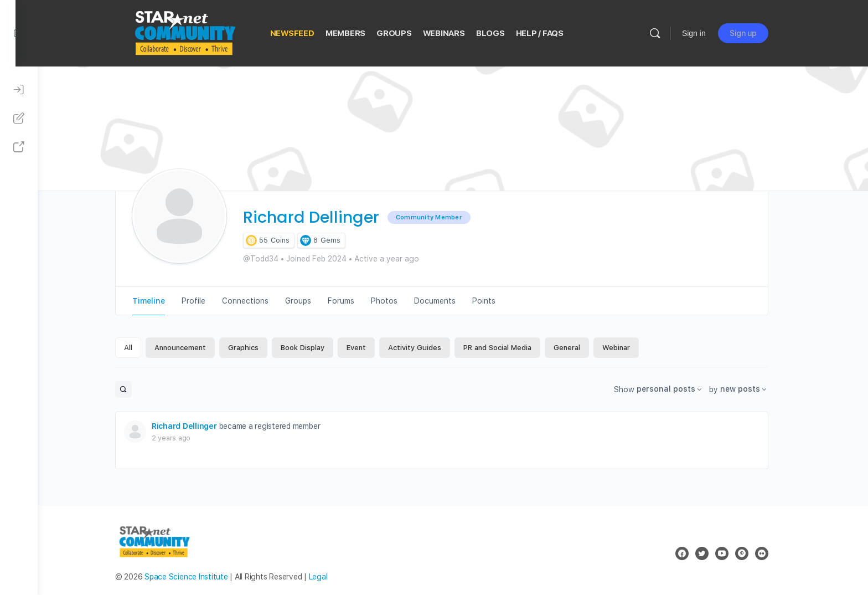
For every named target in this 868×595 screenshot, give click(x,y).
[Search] (666, 33)
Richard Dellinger (195, 426)
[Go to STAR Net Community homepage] (195, 32)
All (139, 348)
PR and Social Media (508, 348)
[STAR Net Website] (19, 147)
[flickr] (773, 553)
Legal (329, 577)
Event (367, 348)
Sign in (705, 33)
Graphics (254, 348)
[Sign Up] (19, 119)
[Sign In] (19, 90)
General (578, 348)
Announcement (191, 348)
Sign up (754, 33)
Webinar (627, 348)
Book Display (314, 348)
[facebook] (693, 553)
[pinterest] (753, 553)
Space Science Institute (197, 577)
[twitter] (713, 553)
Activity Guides (426, 348)
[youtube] (733, 553)
